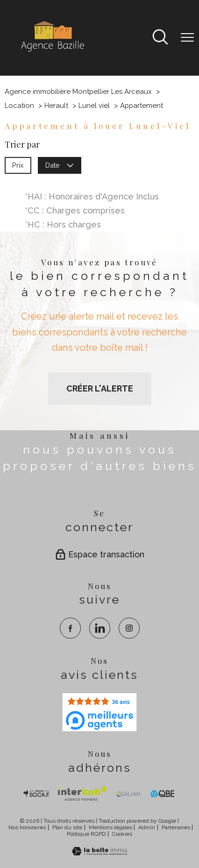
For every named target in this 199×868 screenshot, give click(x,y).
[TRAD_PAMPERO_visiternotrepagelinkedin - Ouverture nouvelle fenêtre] (100, 628)
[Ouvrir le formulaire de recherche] (160, 38)
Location (19, 106)
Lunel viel (94, 106)
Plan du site (67, 827)
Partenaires (176, 827)
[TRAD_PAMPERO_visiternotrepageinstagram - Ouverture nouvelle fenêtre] (129, 628)
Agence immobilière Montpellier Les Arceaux (78, 92)
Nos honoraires (27, 827)
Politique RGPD (86, 834)
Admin (147, 827)
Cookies (122, 834)
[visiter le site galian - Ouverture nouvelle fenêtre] (128, 794)
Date (60, 165)
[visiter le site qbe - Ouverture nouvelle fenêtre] (163, 794)
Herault (56, 106)
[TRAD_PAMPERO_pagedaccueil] (52, 52)
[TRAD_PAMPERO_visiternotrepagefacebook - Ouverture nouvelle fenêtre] (70, 628)
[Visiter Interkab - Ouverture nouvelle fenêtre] (82, 794)
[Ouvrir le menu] (187, 38)
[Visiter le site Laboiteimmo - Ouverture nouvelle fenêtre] (99, 852)
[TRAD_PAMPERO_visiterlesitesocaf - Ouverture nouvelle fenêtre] (36, 794)
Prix (18, 165)
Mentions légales (110, 827)
